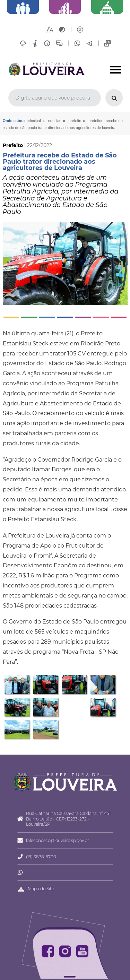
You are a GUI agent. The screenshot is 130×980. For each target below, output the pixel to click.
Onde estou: (14, 121)
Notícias (55, 121)
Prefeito (75, 121)
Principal (34, 121)
